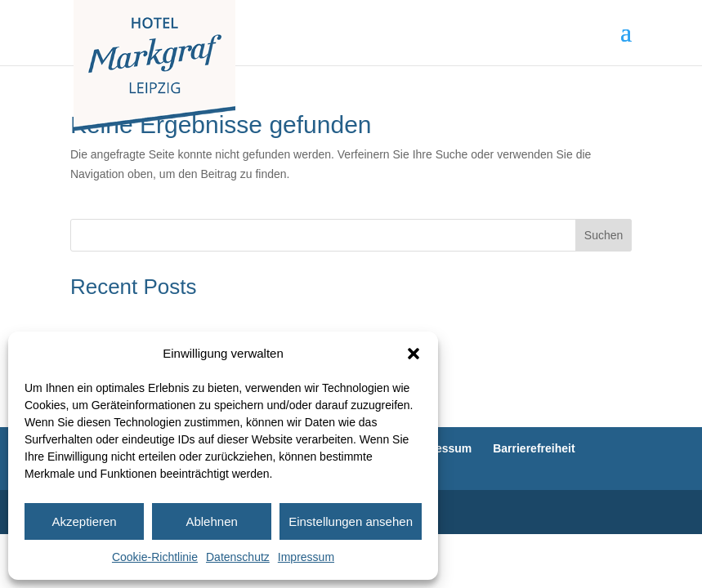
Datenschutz (238, 557)
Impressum (306, 557)
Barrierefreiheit (534, 448)
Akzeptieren (84, 521)
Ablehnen (211, 521)
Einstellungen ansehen (351, 521)
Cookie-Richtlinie (155, 557)
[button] (414, 354)
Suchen (604, 235)
